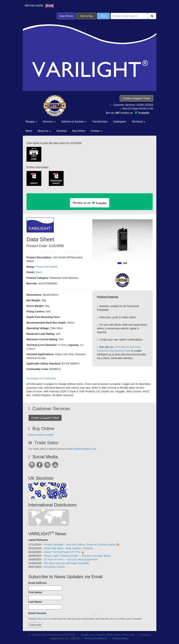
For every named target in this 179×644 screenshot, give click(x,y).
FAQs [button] (103, 16)
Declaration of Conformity (41, 378)
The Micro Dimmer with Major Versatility (66, 563)
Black (39, 272)
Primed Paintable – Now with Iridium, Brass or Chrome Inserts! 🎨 (82, 545)
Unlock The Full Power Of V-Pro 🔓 (64, 552)
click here (42, 619)
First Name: (36, 592)
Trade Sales (46, 443)
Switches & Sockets (74, 122)
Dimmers (49, 122)
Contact (96, 131)
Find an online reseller (41, 435)
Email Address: (38, 583)
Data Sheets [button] (66, 16)
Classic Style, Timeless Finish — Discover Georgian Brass (77, 556)
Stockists (62, 131)
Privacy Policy (120, 638)
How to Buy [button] (87, 16)
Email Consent (37, 613)
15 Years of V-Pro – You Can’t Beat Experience (71, 559)
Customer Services (51, 409)
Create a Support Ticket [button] (136, 98)
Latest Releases (38, 540)
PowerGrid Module (47, 267)
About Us (44, 131)
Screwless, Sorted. (54, 567)
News (29, 131)
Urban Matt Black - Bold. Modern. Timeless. (69, 548)
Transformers (100, 122)
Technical (138, 122)
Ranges (31, 122)
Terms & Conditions (95, 638)
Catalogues (120, 122)
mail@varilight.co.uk (84, 449)
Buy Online (79, 131)
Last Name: (35, 602)
